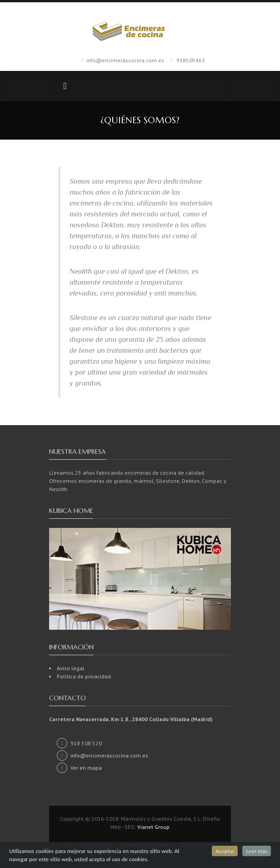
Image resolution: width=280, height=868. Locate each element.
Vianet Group (153, 827)
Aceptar (225, 851)
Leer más (257, 851)
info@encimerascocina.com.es (125, 60)
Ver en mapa (79, 768)
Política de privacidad (84, 676)
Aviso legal (71, 668)
